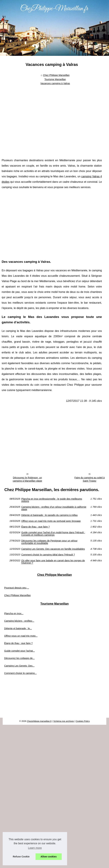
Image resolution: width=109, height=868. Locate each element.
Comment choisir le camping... (20, 673)
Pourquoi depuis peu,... (17, 588)
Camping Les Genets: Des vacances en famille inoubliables (53, 549)
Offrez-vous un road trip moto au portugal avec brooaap (51, 521)
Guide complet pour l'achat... (20, 651)
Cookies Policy (83, 721)
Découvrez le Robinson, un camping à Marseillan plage (27, 479)
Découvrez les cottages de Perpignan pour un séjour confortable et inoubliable (49, 542)
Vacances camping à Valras (55, 83)
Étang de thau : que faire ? (36, 527)
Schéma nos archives (64, 721)
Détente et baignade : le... (18, 628)
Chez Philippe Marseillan (56, 75)
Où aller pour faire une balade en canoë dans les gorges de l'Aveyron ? (53, 562)
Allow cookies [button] (49, 857)
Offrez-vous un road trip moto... (21, 636)
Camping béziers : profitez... (19, 621)
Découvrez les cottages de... (19, 658)
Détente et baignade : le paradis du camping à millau (49, 515)
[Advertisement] (31, 119)
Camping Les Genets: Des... (19, 666)
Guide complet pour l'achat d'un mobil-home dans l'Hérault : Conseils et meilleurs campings (53, 534)
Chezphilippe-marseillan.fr (39, 721)
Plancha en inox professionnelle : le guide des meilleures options (52, 500)
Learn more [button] (35, 848)
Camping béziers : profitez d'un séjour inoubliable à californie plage (54, 508)
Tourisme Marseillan (55, 79)
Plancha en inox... (14, 613)
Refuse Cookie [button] (21, 857)
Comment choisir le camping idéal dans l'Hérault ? (48, 555)
